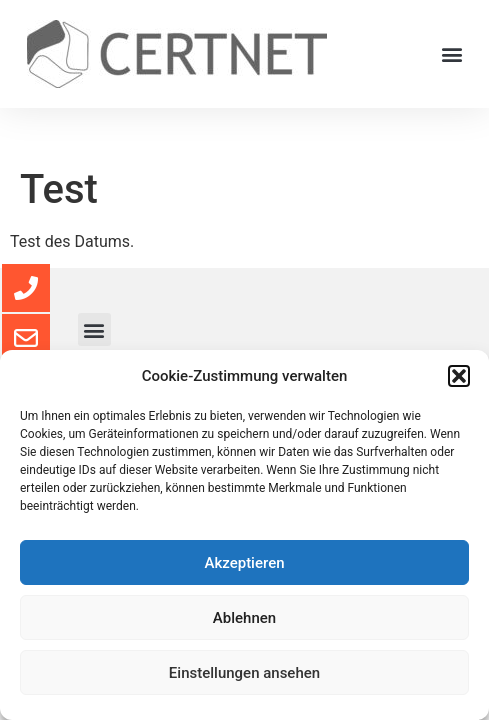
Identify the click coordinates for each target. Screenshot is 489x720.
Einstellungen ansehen (244, 673)
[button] (459, 376)
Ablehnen (244, 618)
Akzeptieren (244, 563)
